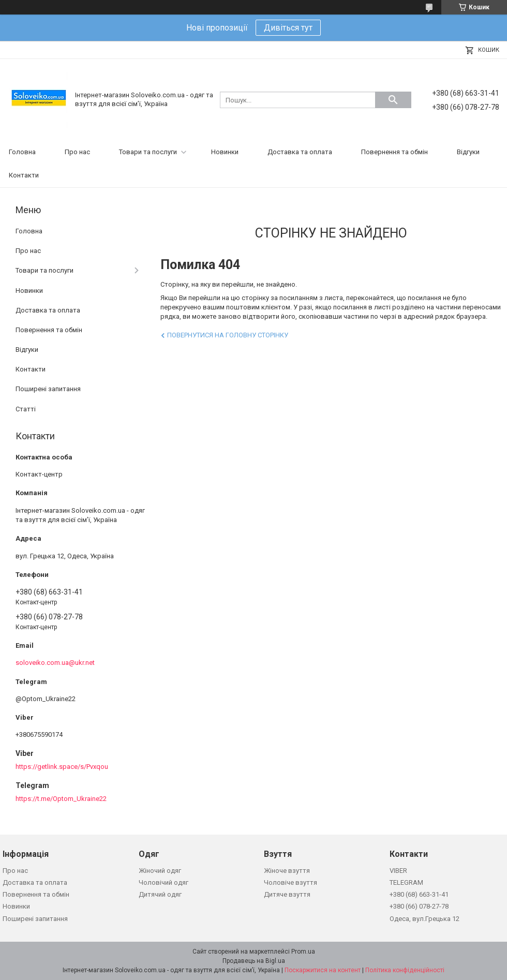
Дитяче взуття (287, 894)
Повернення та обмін (394, 152)
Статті (26, 409)
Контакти (24, 175)
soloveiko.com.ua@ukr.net (55, 663)
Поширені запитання (48, 389)
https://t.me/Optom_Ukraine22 (61, 799)
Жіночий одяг (160, 871)
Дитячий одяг (160, 894)
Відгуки (468, 152)
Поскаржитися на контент (323, 970)
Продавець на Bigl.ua (254, 961)
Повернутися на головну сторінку (228, 335)
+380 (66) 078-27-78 (419, 906)
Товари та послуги (148, 152)
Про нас (77, 152)
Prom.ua (303, 952)
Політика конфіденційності (405, 970)
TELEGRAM (406, 882)
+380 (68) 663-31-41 (419, 894)
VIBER (398, 871)
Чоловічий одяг (163, 882)
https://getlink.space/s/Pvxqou (62, 767)
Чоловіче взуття (290, 882)
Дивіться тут (288, 28)
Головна (22, 152)
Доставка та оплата (300, 152)
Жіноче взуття (287, 871)
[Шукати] (393, 100)
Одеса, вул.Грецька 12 (424, 919)
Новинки (225, 152)
